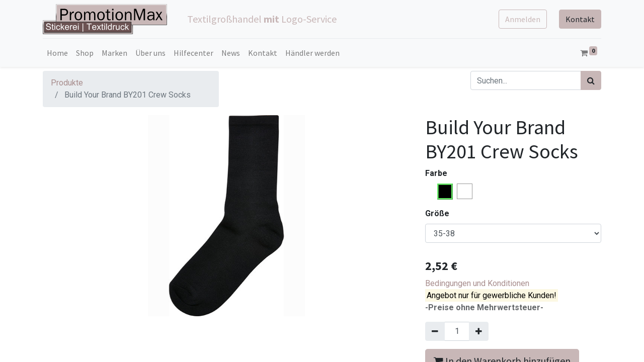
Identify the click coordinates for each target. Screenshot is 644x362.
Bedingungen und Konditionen (477, 283)
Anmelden (523, 19)
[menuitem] (57, 53)
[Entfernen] (435, 331)
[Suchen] (591, 80)
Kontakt (580, 19)
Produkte (67, 83)
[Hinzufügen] (479, 331)
